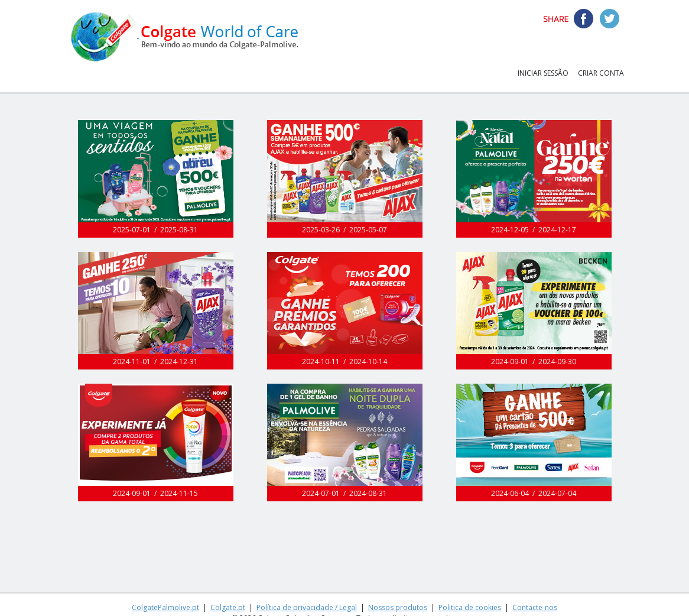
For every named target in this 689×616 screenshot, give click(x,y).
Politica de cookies (470, 607)
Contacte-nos (535, 607)
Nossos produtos (398, 607)
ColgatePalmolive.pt (165, 607)
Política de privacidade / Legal (307, 607)
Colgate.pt (228, 607)
